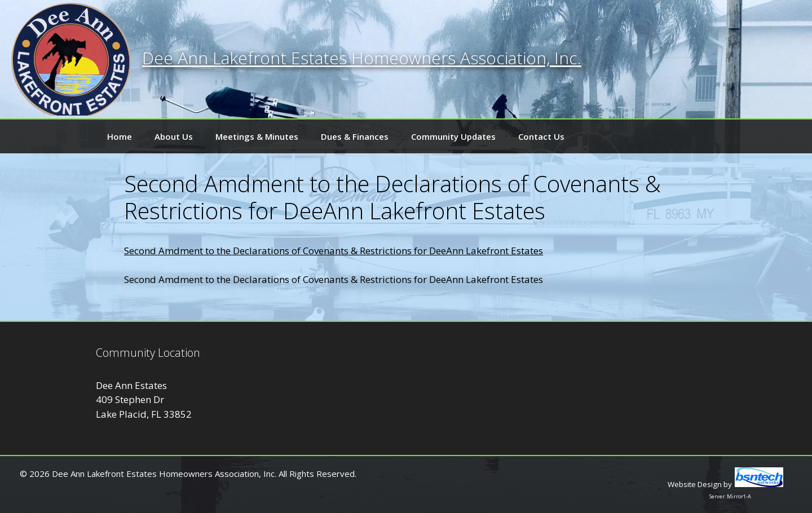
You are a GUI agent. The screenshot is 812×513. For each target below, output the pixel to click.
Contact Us (541, 136)
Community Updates (453, 136)
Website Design (695, 484)
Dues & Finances (355, 136)
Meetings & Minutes (257, 136)
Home (120, 136)
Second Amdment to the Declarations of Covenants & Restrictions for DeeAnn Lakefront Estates (334, 251)
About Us (174, 136)
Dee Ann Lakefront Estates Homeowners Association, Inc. (362, 58)
